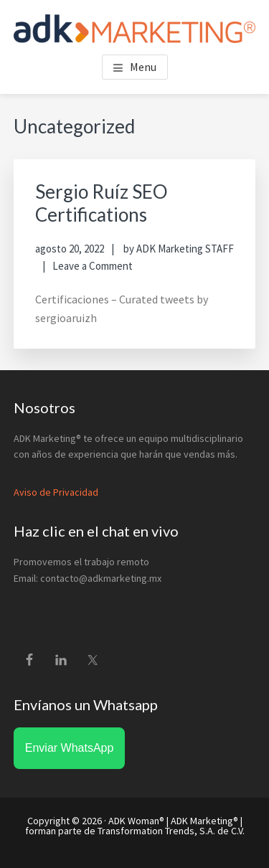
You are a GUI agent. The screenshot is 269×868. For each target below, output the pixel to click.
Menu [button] (143, 67)
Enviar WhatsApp (70, 748)
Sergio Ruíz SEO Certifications (102, 203)
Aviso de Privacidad (56, 492)
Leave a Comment (93, 266)
